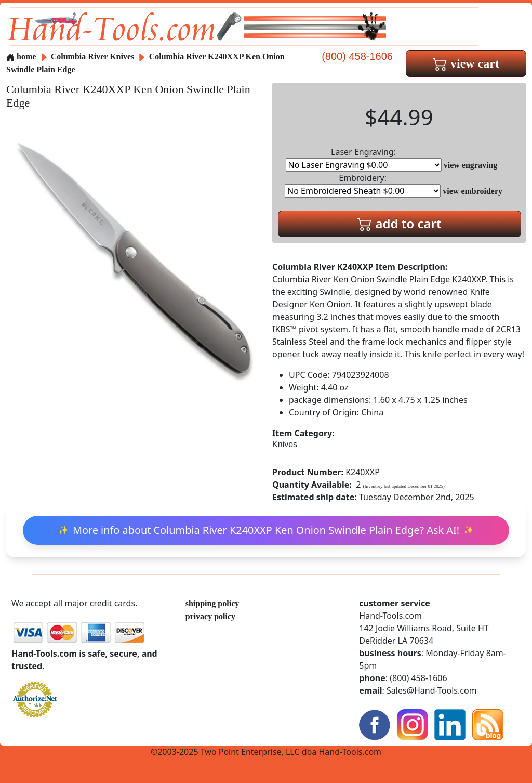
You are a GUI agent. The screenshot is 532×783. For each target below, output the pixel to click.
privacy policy (210, 616)
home (21, 56)
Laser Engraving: (364, 159)
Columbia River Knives (93, 56)
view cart (466, 63)
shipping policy (212, 603)
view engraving (471, 165)
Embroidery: (363, 185)
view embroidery (473, 191)
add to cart (400, 223)
